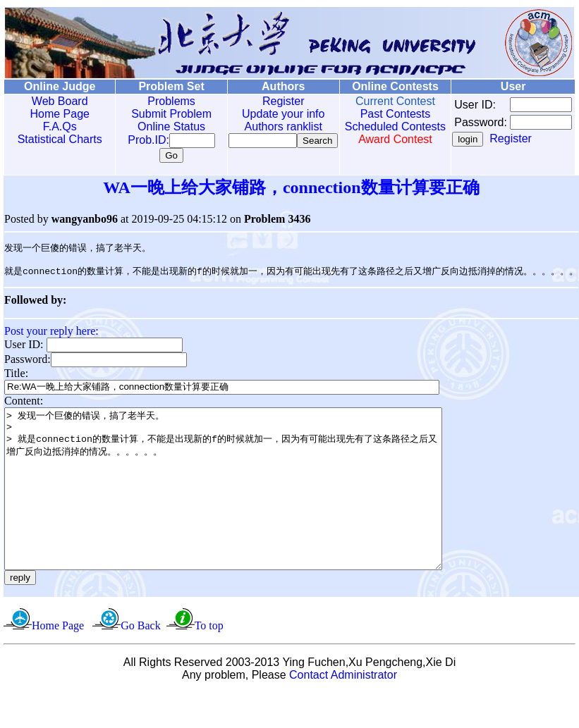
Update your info (268, 114)
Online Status (162, 127)
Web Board (56, 101)
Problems (162, 101)
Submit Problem (162, 114)
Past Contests (375, 114)
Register (269, 101)
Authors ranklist (268, 127)
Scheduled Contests (375, 127)
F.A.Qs (56, 127)
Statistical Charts (56, 139)
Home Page (57, 114)
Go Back (140, 661)
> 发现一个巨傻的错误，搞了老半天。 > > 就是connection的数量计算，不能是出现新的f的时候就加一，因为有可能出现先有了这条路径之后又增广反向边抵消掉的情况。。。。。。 (250, 508)
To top (209, 661)
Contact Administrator (343, 710)
